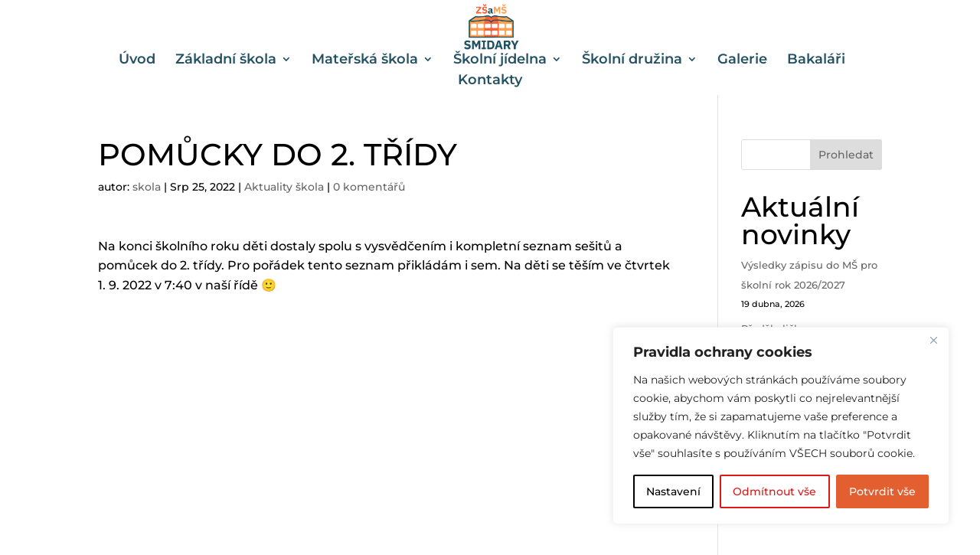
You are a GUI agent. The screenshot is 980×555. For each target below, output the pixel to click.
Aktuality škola (284, 187)
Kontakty (490, 81)
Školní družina (632, 60)
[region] (781, 426)
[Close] (933, 340)
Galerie (742, 60)
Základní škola (226, 60)
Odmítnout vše (774, 491)
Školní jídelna (500, 60)
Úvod (137, 60)
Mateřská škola (365, 60)
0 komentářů (369, 187)
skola (147, 187)
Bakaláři (816, 60)
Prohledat (846, 155)
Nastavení (673, 491)
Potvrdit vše (882, 491)
